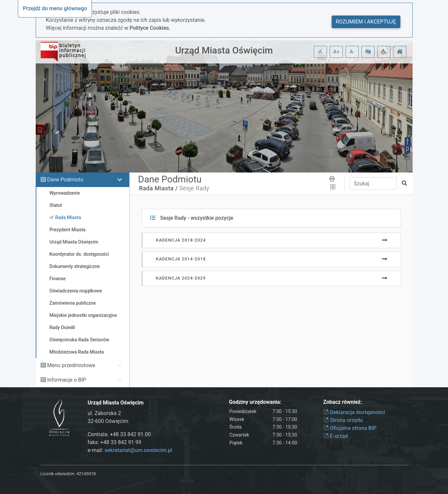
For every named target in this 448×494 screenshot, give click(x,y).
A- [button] (352, 52)
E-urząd (336, 436)
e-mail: (130, 450)
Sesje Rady (195, 188)
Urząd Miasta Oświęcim (224, 50)
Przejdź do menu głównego (55, 8)
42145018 (86, 474)
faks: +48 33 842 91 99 (114, 442)
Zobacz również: (343, 402)
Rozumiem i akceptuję (366, 22)
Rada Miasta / (159, 188)
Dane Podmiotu (65, 180)
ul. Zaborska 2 (104, 413)
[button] (368, 52)
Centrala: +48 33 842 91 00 (119, 434)
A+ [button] (337, 52)
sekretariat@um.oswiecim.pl (138, 450)
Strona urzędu (343, 420)
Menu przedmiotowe (71, 365)
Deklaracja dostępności (354, 412)
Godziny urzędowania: (255, 402)
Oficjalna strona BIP (350, 428)
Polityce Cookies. (150, 28)
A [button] (320, 52)
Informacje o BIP (66, 380)
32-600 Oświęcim (108, 421)
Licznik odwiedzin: (58, 474)
